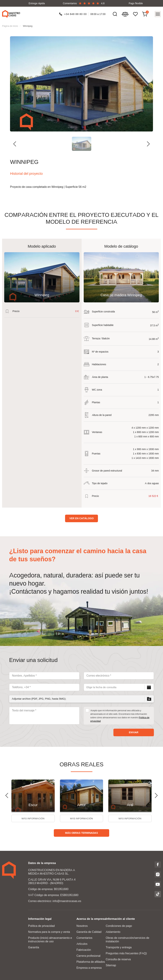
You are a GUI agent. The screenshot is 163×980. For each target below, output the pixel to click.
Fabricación (84, 950)
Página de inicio (10, 25)
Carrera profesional (89, 956)
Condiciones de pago (119, 926)
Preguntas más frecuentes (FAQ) (126, 953)
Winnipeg (28, 25)
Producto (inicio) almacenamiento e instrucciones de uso (50, 939)
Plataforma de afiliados (91, 962)
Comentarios (84, 938)
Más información (33, 818)
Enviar (134, 731)
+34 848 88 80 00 (75, 13)
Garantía (34, 947)
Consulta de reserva (118, 959)
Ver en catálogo (81, 517)
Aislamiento (113, 932)
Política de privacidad (41, 926)
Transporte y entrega (119, 947)
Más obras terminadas (81, 833)
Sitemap (111, 965)
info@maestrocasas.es (67, 901)
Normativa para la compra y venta (49, 932)
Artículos (82, 944)
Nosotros (82, 926)
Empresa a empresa (89, 968)
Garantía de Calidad (89, 932)
